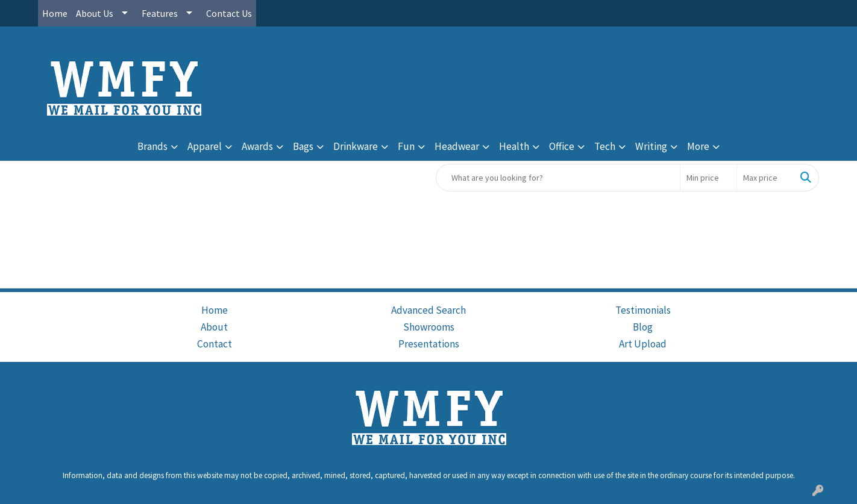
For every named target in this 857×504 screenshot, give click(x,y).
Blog (643, 327)
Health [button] (514, 146)
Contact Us (229, 13)
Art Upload (643, 344)
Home (55, 13)
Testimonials (643, 310)
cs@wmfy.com (788, 54)
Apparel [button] (205, 146)
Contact (215, 344)
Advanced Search (429, 310)
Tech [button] (605, 146)
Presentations (429, 344)
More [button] (698, 146)
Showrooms (429, 327)
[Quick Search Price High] (765, 178)
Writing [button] (651, 146)
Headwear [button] (457, 146)
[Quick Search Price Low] (708, 178)
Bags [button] (303, 146)
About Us (95, 13)
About (214, 327)
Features (160, 13)
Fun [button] (406, 146)
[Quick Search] (558, 178)
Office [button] (562, 146)
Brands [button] (152, 146)
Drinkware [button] (356, 146)
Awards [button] (257, 146)
